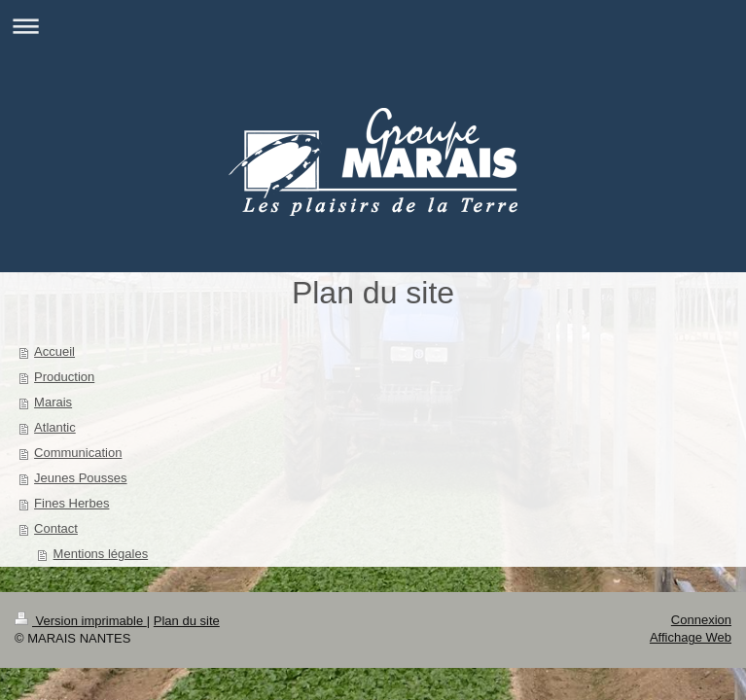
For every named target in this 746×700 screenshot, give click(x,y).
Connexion (701, 620)
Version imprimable (81, 621)
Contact (56, 528)
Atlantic (55, 427)
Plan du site (187, 621)
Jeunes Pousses (80, 478)
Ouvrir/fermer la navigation (373, 26)
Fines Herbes (71, 503)
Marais (53, 402)
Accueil (54, 351)
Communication (78, 453)
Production (64, 377)
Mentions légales (101, 554)
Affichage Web (691, 637)
